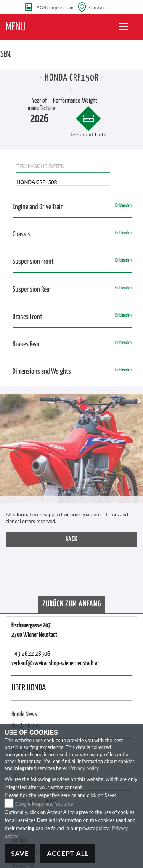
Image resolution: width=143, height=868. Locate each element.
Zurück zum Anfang (72, 604)
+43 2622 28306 (31, 654)
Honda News (24, 715)
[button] (17, 453)
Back (71, 539)
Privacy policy (84, 768)
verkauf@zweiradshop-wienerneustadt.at (55, 664)
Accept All (68, 853)
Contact (98, 7)
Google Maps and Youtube (44, 804)
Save (20, 853)
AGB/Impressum (55, 7)
